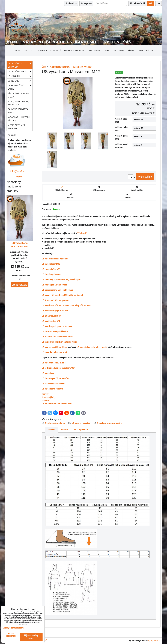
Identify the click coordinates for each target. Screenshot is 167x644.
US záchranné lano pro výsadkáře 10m (58, 368)
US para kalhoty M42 (51, 264)
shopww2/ (20, 177)
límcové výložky (49, 397)
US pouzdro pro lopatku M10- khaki (57, 326)
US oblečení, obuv (20, 72)
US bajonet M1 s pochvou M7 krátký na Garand (62, 295)
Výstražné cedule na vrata (19, 95)
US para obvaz (48, 373)
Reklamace (95, 50)
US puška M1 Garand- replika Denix (57, 403)
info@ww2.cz (18, 171)
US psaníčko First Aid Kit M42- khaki (57, 337)
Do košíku (145, 177)
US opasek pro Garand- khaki (54, 285)
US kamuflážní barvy (20, 87)
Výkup (131, 50)
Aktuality (119, 50)
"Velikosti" (82, 233)
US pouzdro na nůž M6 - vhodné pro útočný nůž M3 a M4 (66, 305)
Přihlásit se (71, 3)
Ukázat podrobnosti (11, 635)
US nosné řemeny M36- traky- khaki (58, 290)
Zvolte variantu (20, 285)
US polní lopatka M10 (51, 321)
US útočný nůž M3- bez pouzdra (55, 300)
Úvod (18, 50)
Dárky (107, 50)
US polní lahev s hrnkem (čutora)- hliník (59, 342)
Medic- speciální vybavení (16, 127)
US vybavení (20, 76)
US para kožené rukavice (53, 389)
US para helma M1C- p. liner (54, 363)
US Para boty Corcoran (52, 274)
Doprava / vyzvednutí (49, 50)
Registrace (86, 3)
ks (132, 177)
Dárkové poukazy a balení (18, 111)
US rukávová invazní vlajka (54, 383)
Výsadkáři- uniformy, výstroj (110, 423)
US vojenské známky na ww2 (54, 352)
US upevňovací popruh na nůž (55, 311)
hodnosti (46, 400)
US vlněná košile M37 (51, 269)
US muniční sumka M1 (52, 316)
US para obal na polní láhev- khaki (92, 347)
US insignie (20, 81)
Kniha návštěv (145, 50)
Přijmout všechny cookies (31, 637)
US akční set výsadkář (81, 423)
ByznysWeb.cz (154, 640)
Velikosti (29, 50)
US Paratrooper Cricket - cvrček (55, 378)
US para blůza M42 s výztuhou (55, 259)
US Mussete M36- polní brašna (55, 331)
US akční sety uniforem (55, 423)
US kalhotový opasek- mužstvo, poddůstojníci (61, 279)
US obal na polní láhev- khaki (55, 347)
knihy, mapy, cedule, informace (18, 103)
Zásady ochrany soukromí (14, 628)
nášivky (45, 394)
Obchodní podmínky (75, 50)
